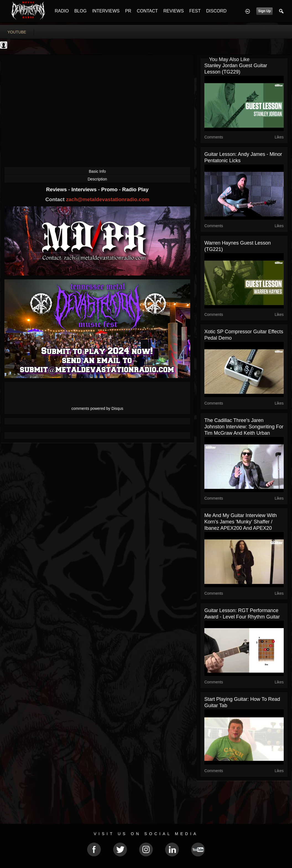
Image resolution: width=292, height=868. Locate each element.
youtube (17, 32)
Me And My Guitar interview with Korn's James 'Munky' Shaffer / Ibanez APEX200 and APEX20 (241, 522)
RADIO (62, 11)
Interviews (85, 189)
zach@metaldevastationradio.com (108, 199)
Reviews (57, 189)
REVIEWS (174, 11)
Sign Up (264, 11)
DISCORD (216, 11)
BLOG (80, 11)
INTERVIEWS (106, 11)
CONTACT (147, 11)
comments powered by (97, 408)
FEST (195, 11)
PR (128, 11)
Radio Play (135, 189)
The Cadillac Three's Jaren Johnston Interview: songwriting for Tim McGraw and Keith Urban (244, 427)
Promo (110, 189)
